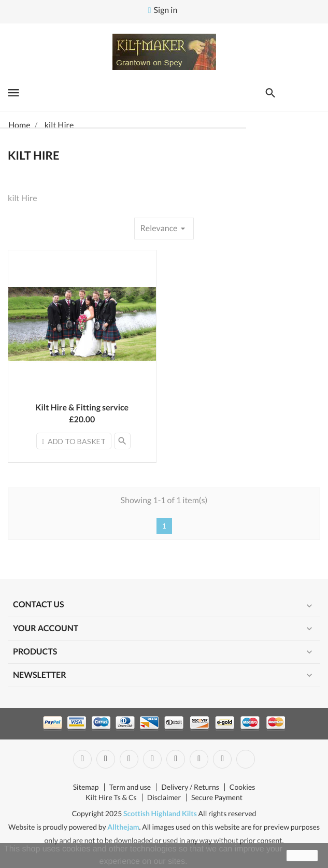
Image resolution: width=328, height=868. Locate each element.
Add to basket (74, 441)
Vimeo (199, 759)
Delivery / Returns (190, 787)
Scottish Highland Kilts (160, 813)
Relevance (164, 229)
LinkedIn (246, 759)
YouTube (152, 759)
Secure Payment (217, 797)
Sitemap (86, 787)
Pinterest (176, 759)
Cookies (243, 787)
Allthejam (123, 827)
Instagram (222, 759)
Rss (129, 759)
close (302, 856)
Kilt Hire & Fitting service (82, 408)
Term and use (130, 787)
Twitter (106, 759)
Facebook (82, 759)
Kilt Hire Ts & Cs (111, 797)
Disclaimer (164, 797)
